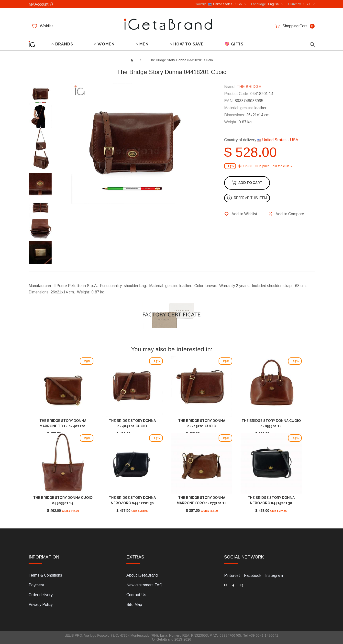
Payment (36, 585)
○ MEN (142, 44)
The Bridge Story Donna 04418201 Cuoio (181, 60)
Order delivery (41, 595)
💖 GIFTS (234, 44)
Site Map (134, 605)
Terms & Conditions (45, 575)
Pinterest (232, 575)
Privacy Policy (41, 605)
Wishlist (46, 26)
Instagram (274, 575)
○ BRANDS (62, 44)
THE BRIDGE (249, 87)
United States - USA (278, 140)
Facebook (253, 575)
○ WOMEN (104, 44)
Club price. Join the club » (273, 166)
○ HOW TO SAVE (187, 44)
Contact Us (136, 595)
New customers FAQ (144, 585)
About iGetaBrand (142, 575)
